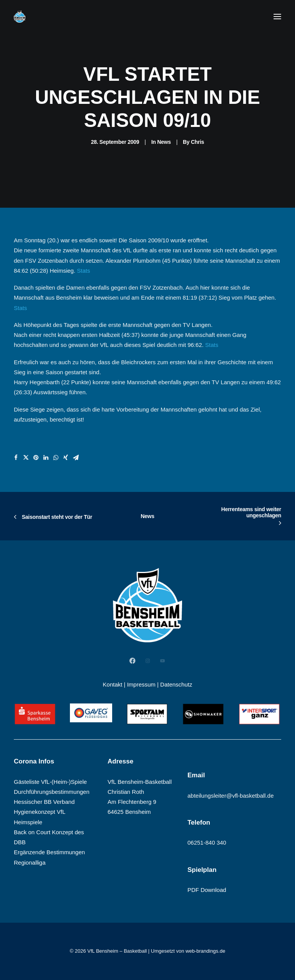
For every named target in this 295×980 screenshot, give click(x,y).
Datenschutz (176, 684)
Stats (83, 271)
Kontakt (113, 684)
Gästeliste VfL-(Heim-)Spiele (50, 782)
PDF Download (207, 890)
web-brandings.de (205, 951)
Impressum (141, 684)
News (164, 142)
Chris (197, 142)
